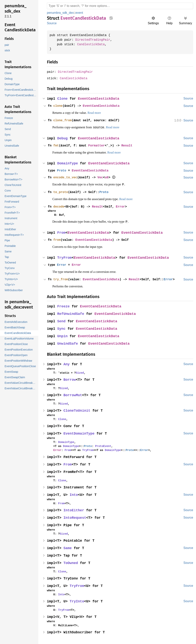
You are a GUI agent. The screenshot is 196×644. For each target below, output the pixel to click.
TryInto (77, 601)
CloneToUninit (77, 410)
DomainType (68, 163)
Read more (99, 112)
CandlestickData (93, 44)
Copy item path (111, 18)
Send (62, 320)
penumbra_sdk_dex (61, 13)
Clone (63, 98)
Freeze (64, 306)
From (62, 232)
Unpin (63, 335)
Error (123, 206)
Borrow (70, 379)
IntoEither (74, 509)
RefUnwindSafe (71, 313)
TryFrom (65, 257)
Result (130, 145)
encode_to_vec (66, 177)
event (80, 13)
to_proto (61, 192)
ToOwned (71, 562)
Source (52, 23)
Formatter (99, 145)
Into (74, 494)
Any (67, 363)
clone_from (63, 120)
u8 (109, 177)
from (57, 239)
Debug (63, 138)
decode (59, 206)
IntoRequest (75, 517)
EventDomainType (80, 433)
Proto (62, 170)
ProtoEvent (100, 445)
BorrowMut (73, 394)
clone (58, 106)
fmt (56, 145)
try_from (61, 279)
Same (68, 547)
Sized (78, 372)
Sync (62, 328)
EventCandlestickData (100, 98)
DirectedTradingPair (95, 40)
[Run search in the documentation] (120, 6)
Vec (102, 177)
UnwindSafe (68, 343)
